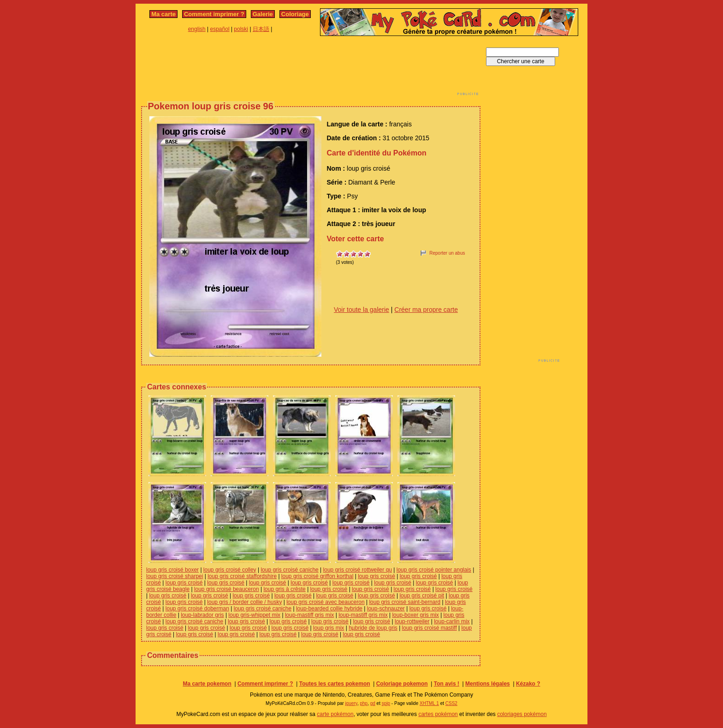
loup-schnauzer (386, 609)
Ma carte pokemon (207, 684)
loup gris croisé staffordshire (242, 576)
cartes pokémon (438, 714)
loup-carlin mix (452, 621)
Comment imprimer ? (214, 14)
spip (386, 703)
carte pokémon (335, 714)
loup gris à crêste (284, 589)
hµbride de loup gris (373, 628)
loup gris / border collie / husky (244, 602)
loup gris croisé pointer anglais (434, 570)
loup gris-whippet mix (254, 615)
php (364, 703)
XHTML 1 (429, 703)
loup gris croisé (376, 576)
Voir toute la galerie (361, 310)
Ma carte (163, 14)
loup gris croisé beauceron (227, 589)
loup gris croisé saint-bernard (405, 602)
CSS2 (451, 703)
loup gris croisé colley (230, 570)
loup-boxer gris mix (415, 615)
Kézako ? (528, 684)
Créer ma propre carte (426, 310)
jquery (351, 703)
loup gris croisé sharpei (175, 576)
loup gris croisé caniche (289, 570)
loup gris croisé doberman (197, 609)
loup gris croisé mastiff (430, 628)
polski (241, 29)
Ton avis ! (447, 684)
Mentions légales (488, 684)
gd (373, 703)
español (220, 29)
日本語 (261, 29)
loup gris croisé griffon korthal (317, 576)
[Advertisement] (311, 68)
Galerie (263, 14)
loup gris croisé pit (422, 596)
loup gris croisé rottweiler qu (358, 570)
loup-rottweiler (412, 621)
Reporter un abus (447, 253)
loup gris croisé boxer (172, 570)
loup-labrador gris (202, 615)
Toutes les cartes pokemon (335, 684)
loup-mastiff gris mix (309, 615)
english (197, 29)
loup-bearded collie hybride (329, 609)
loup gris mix (329, 628)
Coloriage (295, 14)
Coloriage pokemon (402, 684)
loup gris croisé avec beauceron (325, 602)
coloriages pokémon (522, 714)
